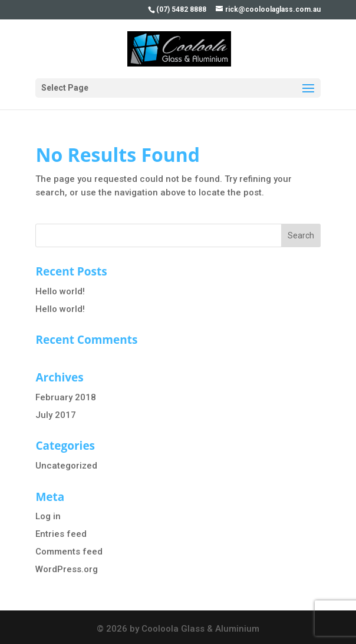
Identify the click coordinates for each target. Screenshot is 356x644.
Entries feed (61, 534)
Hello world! (60, 291)
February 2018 (66, 397)
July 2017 (56, 415)
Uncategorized (66, 466)
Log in (48, 516)
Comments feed (69, 552)
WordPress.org (67, 569)
